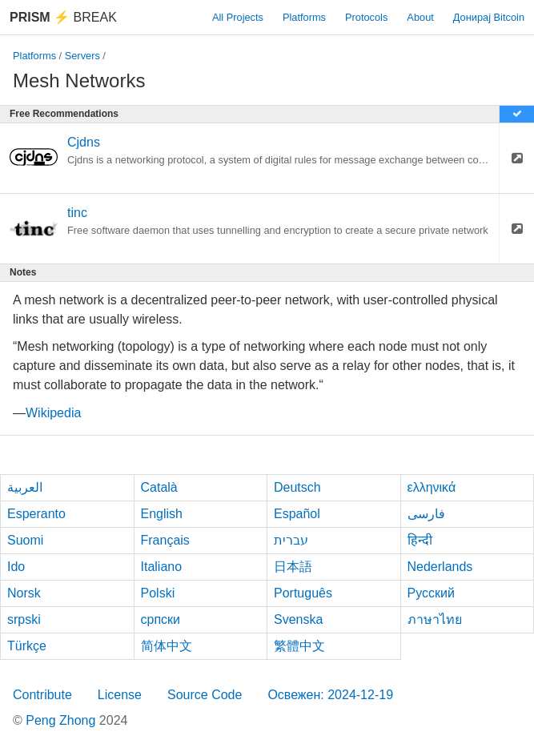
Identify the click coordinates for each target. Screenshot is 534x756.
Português (303, 593)
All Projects (238, 17)
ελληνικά (432, 487)
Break (63, 17)
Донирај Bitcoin (489, 17)
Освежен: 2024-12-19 (330, 695)
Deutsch (297, 487)
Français (165, 540)
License (120, 695)
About (420, 17)
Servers (82, 56)
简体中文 (167, 646)
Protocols (366, 17)
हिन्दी (420, 540)
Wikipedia (53, 413)
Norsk (24, 593)
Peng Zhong (62, 720)
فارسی (426, 514)
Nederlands (440, 567)
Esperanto (36, 514)
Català (159, 487)
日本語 (293, 567)
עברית (291, 540)
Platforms (304, 17)
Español (297, 514)
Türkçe (27, 646)
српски (161, 619)
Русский (431, 593)
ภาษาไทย (435, 619)
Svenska (298, 619)
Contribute (42, 695)
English (162, 514)
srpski (24, 619)
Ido (16, 567)
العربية (25, 487)
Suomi (25, 540)
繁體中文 (299, 646)
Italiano (162, 567)
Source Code (205, 695)
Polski (158, 593)
